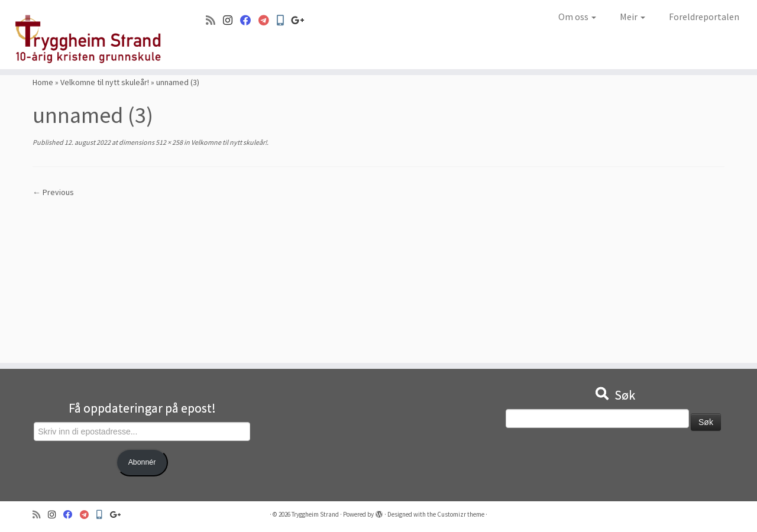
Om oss (577, 17)
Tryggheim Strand (315, 514)
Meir (633, 17)
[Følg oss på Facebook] (249, 20)
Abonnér (142, 462)
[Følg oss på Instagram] (232, 20)
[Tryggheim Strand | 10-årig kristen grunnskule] (87, 35)
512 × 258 (169, 142)
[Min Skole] (284, 20)
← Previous (53, 192)
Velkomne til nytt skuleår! (105, 82)
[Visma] (268, 20)
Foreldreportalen (704, 17)
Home (43, 82)
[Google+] (302, 20)
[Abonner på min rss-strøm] (214, 20)
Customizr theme (461, 514)
